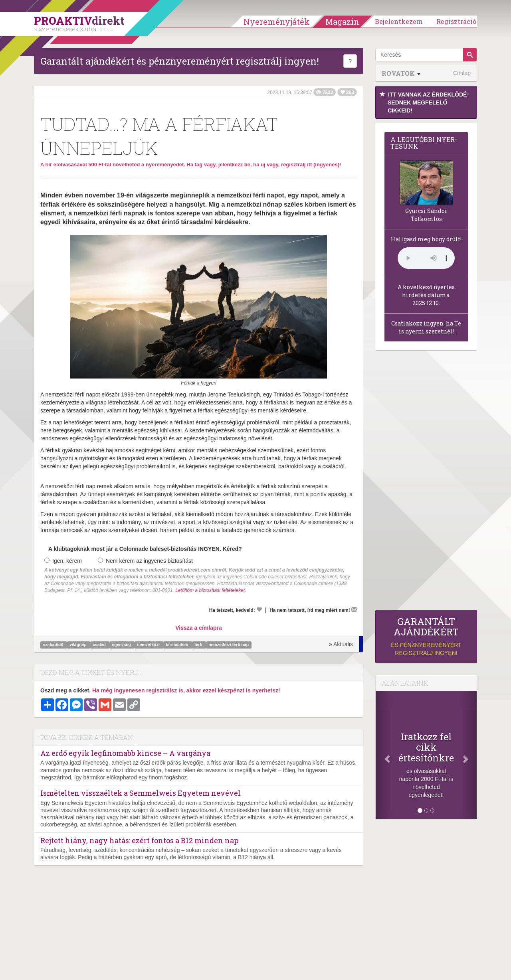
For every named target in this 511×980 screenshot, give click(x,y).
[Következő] (469, 755)
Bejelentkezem (399, 21)
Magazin (342, 22)
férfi (199, 645)
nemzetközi (149, 645)
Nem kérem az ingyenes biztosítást (145, 561)
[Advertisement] (426, 482)
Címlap (462, 73)
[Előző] (383, 755)
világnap (79, 645)
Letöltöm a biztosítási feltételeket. (211, 590)
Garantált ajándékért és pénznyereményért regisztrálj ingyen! (180, 61)
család (100, 645)
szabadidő (53, 645)
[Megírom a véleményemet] (354, 609)
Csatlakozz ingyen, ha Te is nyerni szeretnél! (426, 327)
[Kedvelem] (259, 609)
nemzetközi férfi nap (229, 645)
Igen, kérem (63, 561)
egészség (122, 645)
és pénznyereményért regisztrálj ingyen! (426, 636)
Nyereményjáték (277, 22)
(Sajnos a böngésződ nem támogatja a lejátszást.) (426, 258)
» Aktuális (341, 644)
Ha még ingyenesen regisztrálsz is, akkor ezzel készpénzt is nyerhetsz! (186, 690)
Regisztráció (456, 21)
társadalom (177, 645)
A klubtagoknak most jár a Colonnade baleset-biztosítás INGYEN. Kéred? (145, 549)
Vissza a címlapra (198, 628)
